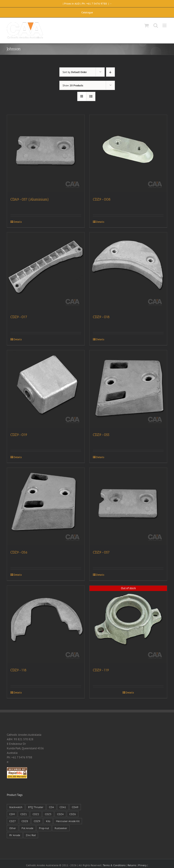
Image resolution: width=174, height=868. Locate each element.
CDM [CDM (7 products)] (12, 814)
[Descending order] (110, 72)
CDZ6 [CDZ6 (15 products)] (73, 814)
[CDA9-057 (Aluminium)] (46, 154)
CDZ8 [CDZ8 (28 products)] (25, 821)
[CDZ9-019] (46, 389)
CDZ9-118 (18, 670)
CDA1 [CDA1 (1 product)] (63, 807)
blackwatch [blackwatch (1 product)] (16, 807)
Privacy (142, 865)
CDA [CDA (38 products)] (51, 807)
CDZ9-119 (101, 670)
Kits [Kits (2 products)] (48, 821)
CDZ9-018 (101, 317)
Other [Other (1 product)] (13, 828)
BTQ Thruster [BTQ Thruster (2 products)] (36, 807)
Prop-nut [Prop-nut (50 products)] (44, 828)
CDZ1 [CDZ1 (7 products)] (24, 814)
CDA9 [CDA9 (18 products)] (75, 807)
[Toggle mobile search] (156, 25)
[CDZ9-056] (46, 506)
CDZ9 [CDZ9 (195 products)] (37, 821)
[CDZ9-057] (128, 506)
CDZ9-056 (19, 552)
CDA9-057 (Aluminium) (30, 199)
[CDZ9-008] (128, 154)
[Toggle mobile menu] (165, 25)
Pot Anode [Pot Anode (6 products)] (27, 828)
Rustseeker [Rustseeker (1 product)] (61, 828)
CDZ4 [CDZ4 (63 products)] (60, 814)
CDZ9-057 (101, 552)
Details (18, 222)
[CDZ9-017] (46, 271)
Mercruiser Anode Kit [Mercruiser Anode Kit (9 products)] (68, 821)
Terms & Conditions (114, 865)
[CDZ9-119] (128, 624)
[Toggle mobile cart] (147, 25)
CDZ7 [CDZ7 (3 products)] (13, 821)
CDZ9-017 (19, 317)
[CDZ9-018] (128, 271)
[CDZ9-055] (128, 389)
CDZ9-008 (102, 199)
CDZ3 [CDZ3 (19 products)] (48, 814)
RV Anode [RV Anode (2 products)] (15, 835)
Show (73, 85)
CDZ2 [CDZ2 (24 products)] (36, 814)
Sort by (75, 72)
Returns (132, 865)
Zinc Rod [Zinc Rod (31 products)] (31, 835)
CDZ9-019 (19, 435)
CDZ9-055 (101, 435)
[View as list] (91, 96)
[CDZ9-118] (46, 624)
